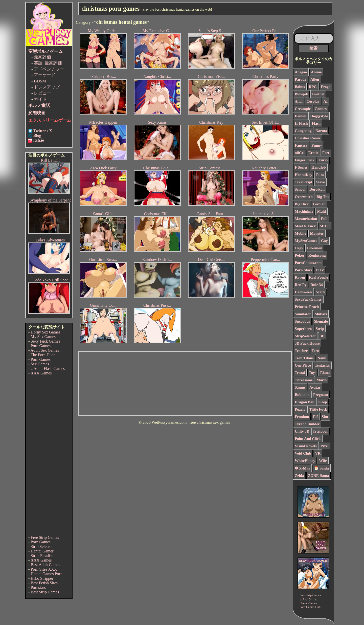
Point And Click (308, 439)
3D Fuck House (307, 343)
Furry (323, 160)
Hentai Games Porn (46, 574)
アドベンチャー (49, 69)
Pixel (325, 446)
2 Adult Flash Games (48, 369)
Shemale (321, 321)
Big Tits (323, 197)
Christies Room (307, 138)
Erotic (313, 153)
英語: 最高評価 (48, 63)
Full (324, 219)
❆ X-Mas (302, 468)
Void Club (303, 453)
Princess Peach (307, 307)
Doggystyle (319, 116)
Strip (320, 329)
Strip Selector (42, 546)
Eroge (326, 87)
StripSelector (305, 336)
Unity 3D (302, 431)
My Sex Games (43, 337)
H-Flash (301, 123)
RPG (313, 87)
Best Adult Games (45, 565)
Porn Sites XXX (44, 569)
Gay (324, 241)
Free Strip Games (45, 537)
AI (326, 101)
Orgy (299, 248)
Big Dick (302, 204)
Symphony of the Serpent (50, 200)
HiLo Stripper (42, 578)
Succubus (302, 321)
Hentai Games (308, 603)
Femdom (302, 417)
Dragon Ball (305, 402)
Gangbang (303, 131)
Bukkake (302, 395)
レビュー (42, 93)
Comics (321, 109)
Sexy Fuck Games (45, 341)
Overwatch (304, 197)
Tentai (300, 373)
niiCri (300, 153)
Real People (318, 277)
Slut (325, 417)
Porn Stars (303, 270)
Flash (316, 123)
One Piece (303, 365)
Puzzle (300, 409)
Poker (300, 255)
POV (320, 270)
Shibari (321, 314)
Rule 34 (317, 285)
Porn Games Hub (310, 607)
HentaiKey (303, 175)
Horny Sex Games (45, 332)
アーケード (45, 75)
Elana (325, 373)
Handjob (319, 167)
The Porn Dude (43, 355)
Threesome (304, 380)
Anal (299, 101)
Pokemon (315, 248)
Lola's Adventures (50, 240)
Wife (323, 461)
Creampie (303, 109)
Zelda (299, 476)
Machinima (304, 211)
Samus (300, 387)
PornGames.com (308, 263)
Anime (316, 72)
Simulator (303, 314)
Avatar (315, 387)
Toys (313, 373)
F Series (301, 167)
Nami (322, 358)
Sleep (323, 402)
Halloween (303, 292)
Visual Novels (306, 446)
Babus (300, 87)
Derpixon (317, 189)
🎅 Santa (321, 468)
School (300, 189)
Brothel (318, 94)
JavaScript (303, 182)
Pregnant (321, 395)
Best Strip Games (45, 592)
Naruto (321, 131)
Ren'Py (301, 285)
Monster (317, 233)
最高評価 (42, 57)
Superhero (303, 329)
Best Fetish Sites (44, 583)
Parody (301, 79)
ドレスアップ (47, 87)
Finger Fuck (305, 160)
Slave (321, 182)
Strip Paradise (42, 556)
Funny (317, 145)
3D (322, 336)
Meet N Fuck (305, 226)
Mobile (300, 233)
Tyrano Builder (307, 424)
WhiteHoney (305, 461)
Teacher (301, 351)
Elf (315, 417)
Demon (301, 116)
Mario (322, 380)
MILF (325, 226)
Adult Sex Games (45, 350)
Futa (320, 175)
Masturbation (306, 219)
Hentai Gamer (42, 551)
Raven (300, 277)
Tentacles (322, 365)
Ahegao (301, 72)
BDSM (40, 81)
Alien (315, 79)
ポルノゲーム (309, 599)
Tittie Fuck (318, 409)
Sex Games (40, 364)
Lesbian (319, 204)
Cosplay (313, 101)
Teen (315, 351)
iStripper (321, 431)
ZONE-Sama (318, 476)
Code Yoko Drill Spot (50, 280)
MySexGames (306, 241)
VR (318, 453)
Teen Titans (304, 358)
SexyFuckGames (308, 299)
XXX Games (41, 373)
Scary (320, 292)
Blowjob (301, 94)
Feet (326, 153)
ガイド (40, 99)
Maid (322, 211)
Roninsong (317, 255)
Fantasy (301, 145)
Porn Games (41, 346)
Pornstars (38, 587)
